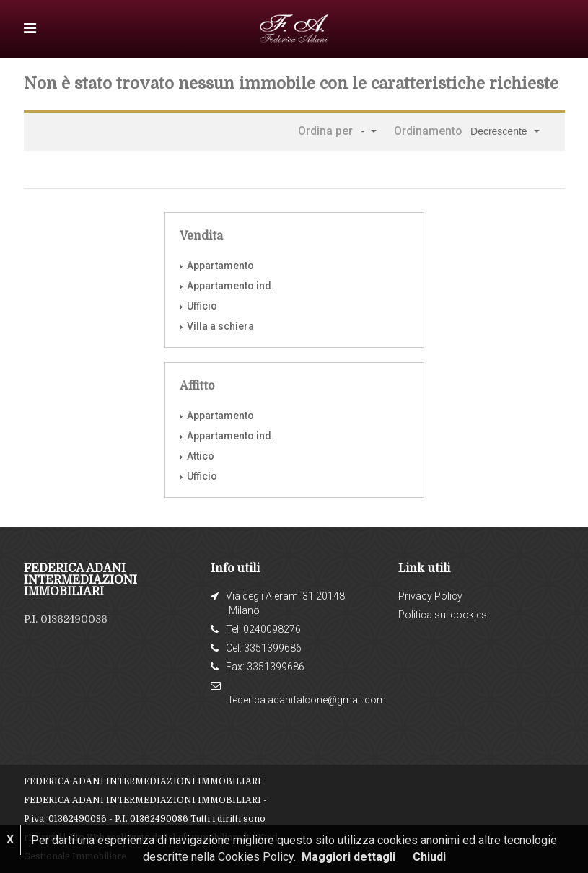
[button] (368, 131)
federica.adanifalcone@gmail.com (307, 700)
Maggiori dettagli (348, 857)
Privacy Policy (430, 596)
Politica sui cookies (443, 615)
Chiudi (429, 857)
